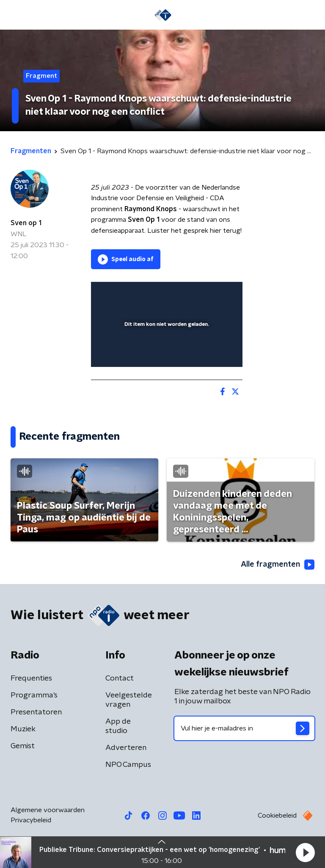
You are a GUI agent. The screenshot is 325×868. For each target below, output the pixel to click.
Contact (120, 678)
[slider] (165, 352)
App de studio (118, 726)
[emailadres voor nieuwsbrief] (244, 728)
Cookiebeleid (277, 816)
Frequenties (31, 678)
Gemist (23, 746)
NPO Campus (128, 765)
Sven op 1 (26, 223)
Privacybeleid (31, 820)
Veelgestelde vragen (129, 700)
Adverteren (126, 748)
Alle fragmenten (278, 565)
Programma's (34, 695)
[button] (305, 852)
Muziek (23, 729)
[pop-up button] (197, 294)
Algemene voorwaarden (48, 810)
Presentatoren (36, 712)
